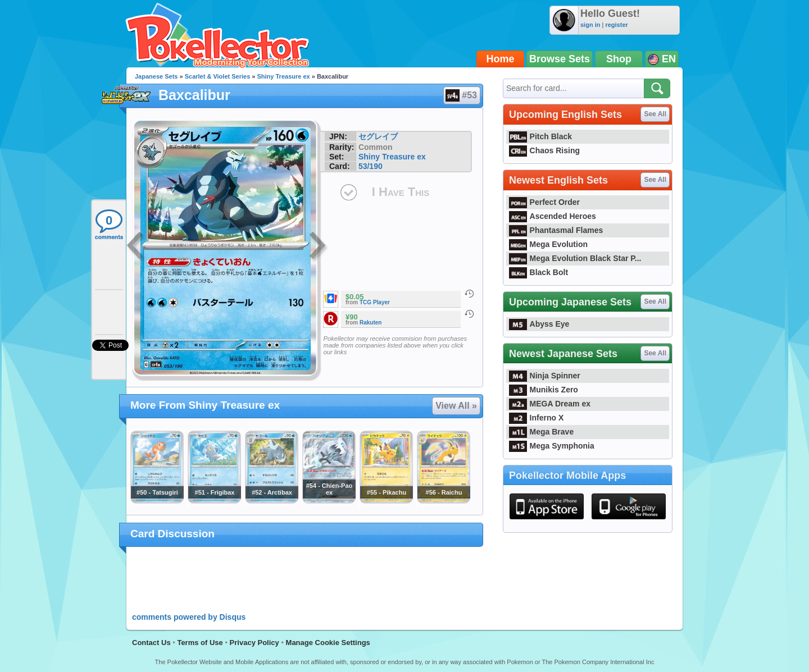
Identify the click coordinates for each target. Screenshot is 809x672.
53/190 (371, 166)
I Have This (401, 192)
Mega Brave (541, 432)
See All (655, 114)
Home (501, 59)
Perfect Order (544, 202)
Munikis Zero (544, 390)
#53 (461, 95)
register (616, 25)
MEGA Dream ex (550, 404)
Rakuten (371, 323)
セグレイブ (378, 136)
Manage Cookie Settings (328, 643)
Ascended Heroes (553, 216)
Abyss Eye (539, 324)
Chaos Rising (544, 150)
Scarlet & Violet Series (218, 76)
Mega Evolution (548, 244)
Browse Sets (560, 59)
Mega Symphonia (552, 446)
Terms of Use (200, 643)
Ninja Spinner (545, 376)
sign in (590, 25)
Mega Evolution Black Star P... (575, 258)
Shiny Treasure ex (284, 76)
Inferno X (536, 418)
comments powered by (189, 617)
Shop (619, 59)
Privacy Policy (254, 643)
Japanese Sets (156, 76)
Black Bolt (538, 272)
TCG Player (375, 302)
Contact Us (151, 643)
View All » (456, 406)
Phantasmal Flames (556, 230)
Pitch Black (540, 136)
